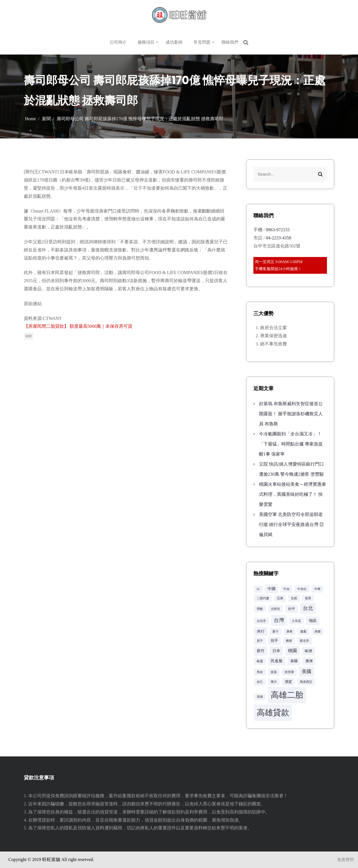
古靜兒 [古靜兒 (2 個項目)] (275, 609)
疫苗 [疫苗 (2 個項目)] (274, 672)
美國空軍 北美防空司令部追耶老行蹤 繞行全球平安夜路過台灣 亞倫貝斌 (291, 524)
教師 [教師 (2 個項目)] (289, 641)
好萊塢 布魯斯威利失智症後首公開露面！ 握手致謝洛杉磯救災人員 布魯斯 (291, 414)
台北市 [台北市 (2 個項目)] (261, 621)
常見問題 (202, 42)
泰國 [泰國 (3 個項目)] (294, 661)
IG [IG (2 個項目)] (258, 589)
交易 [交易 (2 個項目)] (294, 598)
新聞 (29, 336)
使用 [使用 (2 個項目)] (308, 598)
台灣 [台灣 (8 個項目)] (279, 620)
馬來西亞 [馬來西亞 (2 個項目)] (306, 682)
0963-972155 (278, 230)
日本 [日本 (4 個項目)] (276, 651)
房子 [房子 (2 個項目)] (260, 641)
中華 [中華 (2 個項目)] (317, 589)
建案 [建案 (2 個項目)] (303, 632)
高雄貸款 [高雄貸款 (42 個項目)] (273, 713)
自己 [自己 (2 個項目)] (260, 682)
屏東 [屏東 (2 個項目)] (289, 632)
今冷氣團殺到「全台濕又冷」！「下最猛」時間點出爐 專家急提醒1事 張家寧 (291, 444)
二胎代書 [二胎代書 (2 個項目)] (263, 598)
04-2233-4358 (278, 238)
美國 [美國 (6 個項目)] (307, 672)
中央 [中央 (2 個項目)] (286, 589)
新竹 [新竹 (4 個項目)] (261, 651)
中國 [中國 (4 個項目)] (272, 589)
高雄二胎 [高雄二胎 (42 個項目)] (287, 695)
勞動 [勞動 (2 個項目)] (260, 609)
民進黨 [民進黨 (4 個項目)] (277, 661)
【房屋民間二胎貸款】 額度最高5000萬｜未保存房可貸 (78, 326)
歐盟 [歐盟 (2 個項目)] (260, 661)
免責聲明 (345, 860)
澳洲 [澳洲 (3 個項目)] (309, 661)
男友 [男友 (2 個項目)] (260, 672)
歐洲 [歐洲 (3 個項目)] (308, 651)
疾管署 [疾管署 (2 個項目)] (289, 672)
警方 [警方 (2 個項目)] (274, 682)
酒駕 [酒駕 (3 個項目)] (288, 682)
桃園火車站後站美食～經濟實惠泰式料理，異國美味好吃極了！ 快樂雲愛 (293, 494)
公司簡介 (118, 42)
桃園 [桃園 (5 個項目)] (293, 651)
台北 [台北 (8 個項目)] (308, 608)
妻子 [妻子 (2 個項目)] (275, 632)
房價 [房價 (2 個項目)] (317, 632)
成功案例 (174, 42)
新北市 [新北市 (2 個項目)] (304, 641)
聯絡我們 (230, 42)
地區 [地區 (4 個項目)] (313, 621)
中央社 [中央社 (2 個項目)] (302, 589)
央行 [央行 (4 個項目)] (261, 631)
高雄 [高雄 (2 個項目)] (260, 697)
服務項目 (146, 42)
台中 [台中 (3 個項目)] (291, 609)
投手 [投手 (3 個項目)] (274, 641)
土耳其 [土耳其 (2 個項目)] (296, 621)
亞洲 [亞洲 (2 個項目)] (280, 598)
